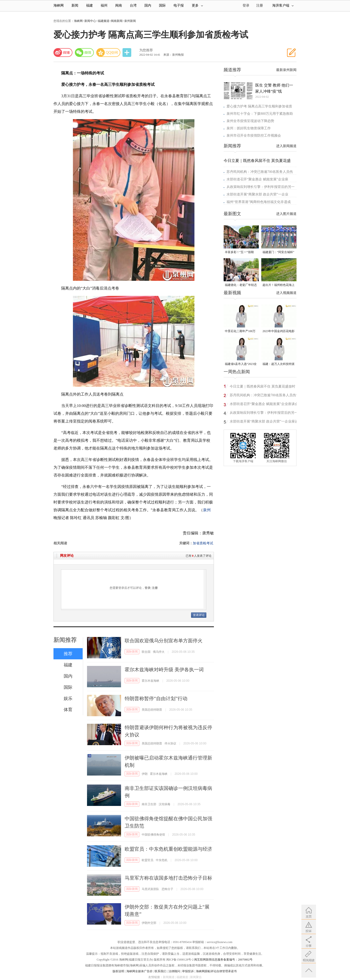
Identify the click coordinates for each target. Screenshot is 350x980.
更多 (197, 5)
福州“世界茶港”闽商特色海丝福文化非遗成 (259, 202)
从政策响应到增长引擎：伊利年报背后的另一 (261, 187)
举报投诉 (188, 971)
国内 (148, 5)
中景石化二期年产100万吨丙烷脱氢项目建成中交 (241, 331)
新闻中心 (90, 21)
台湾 (133, 5)
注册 (260, 5)
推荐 (68, 654)
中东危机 (162, 860)
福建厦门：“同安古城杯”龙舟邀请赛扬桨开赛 (278, 252)
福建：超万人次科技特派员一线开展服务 (279, 364)
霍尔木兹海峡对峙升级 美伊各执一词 (164, 670)
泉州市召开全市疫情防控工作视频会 (254, 136)
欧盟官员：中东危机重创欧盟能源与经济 (168, 849)
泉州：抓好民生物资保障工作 (249, 128)
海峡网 (59, 5)
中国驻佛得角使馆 (153, 835)
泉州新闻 (130, 21)
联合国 (146, 652)
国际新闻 (132, 652)
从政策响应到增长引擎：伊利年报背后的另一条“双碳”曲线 (264, 413)
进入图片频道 (286, 214)
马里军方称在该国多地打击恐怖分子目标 (168, 878)
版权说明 (118, 971)
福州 (104, 5)
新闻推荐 (65, 640)
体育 (68, 710)
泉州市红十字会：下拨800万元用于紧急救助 (260, 114)
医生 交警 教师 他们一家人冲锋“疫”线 (274, 88)
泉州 (207, 510)
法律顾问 (174, 971)
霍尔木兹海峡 (150, 681)
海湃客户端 (283, 5)
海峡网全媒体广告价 (140, 971)
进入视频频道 (286, 293)
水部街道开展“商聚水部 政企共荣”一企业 (257, 194)
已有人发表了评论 (199, 556)
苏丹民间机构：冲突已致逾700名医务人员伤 (260, 172)
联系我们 (160, 971)
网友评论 (67, 556)
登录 (148, 588)
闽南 (119, 5)
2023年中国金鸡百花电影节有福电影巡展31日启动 (279, 331)
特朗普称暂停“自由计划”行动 (156, 698)
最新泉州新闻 (286, 70)
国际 (162, 5)
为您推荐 (146, 50)
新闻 (75, 5)
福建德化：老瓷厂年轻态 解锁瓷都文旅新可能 (241, 285)
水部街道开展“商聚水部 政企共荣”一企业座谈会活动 (264, 422)
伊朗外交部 (149, 923)
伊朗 (145, 774)
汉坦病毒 (165, 804)
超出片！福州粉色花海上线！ (279, 285)
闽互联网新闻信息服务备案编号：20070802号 (223, 960)
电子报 (179, 5)
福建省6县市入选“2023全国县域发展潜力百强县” (241, 364)
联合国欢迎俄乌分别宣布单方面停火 (164, 641)
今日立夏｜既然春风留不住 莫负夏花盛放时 (262, 386)
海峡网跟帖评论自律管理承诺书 (216, 971)
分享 (127, 53)
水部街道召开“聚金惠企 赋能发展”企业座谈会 (264, 404)
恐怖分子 (167, 889)
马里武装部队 (150, 889)
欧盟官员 (148, 860)
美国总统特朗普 (152, 710)
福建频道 (104, 21)
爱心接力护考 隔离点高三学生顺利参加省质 (259, 106)
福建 (89, 5)
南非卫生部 (149, 804)
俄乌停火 (159, 652)
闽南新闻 (117, 21)
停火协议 (170, 743)
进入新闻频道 (286, 146)
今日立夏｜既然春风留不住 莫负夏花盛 (257, 161)
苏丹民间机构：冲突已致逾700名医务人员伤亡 (265, 395)
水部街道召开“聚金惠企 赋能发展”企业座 (257, 179)
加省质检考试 (203, 543)
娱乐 (68, 698)
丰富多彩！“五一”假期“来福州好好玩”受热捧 (239, 252)
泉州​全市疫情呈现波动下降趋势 (250, 121)
